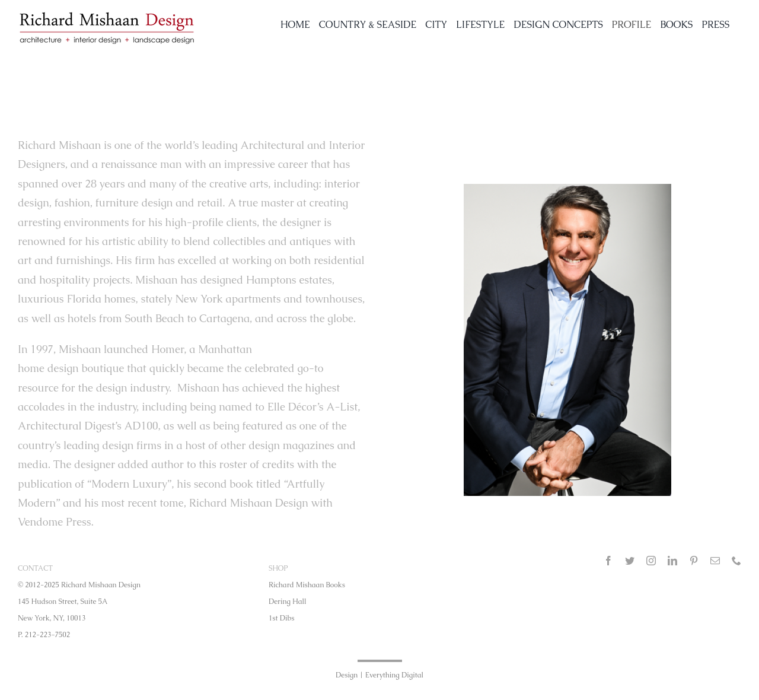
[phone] (736, 561)
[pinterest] (694, 561)
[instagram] (651, 561)
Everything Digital (394, 675)
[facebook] (608, 561)
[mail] (715, 561)
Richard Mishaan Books (307, 585)
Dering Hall (288, 602)
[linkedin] (672, 561)
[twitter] (630, 561)
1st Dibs (281, 618)
